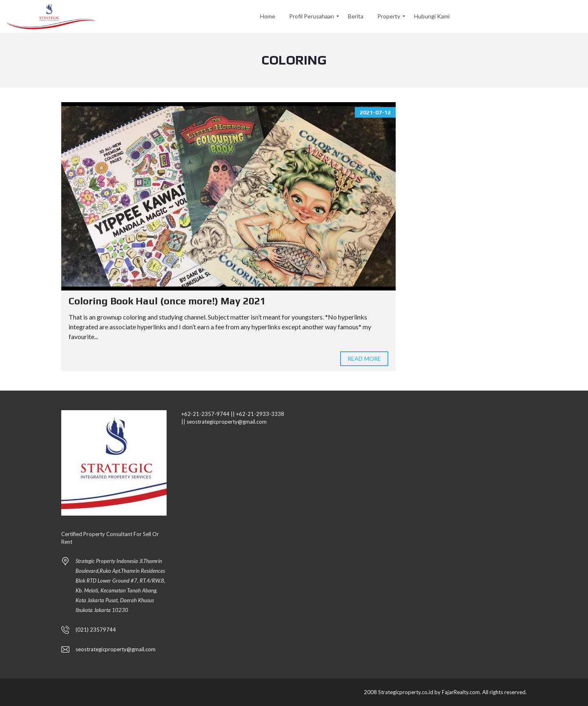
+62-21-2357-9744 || (208, 414)
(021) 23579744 (96, 630)
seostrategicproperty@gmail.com (116, 649)
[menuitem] (268, 16)
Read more (364, 359)
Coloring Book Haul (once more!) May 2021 (167, 301)
